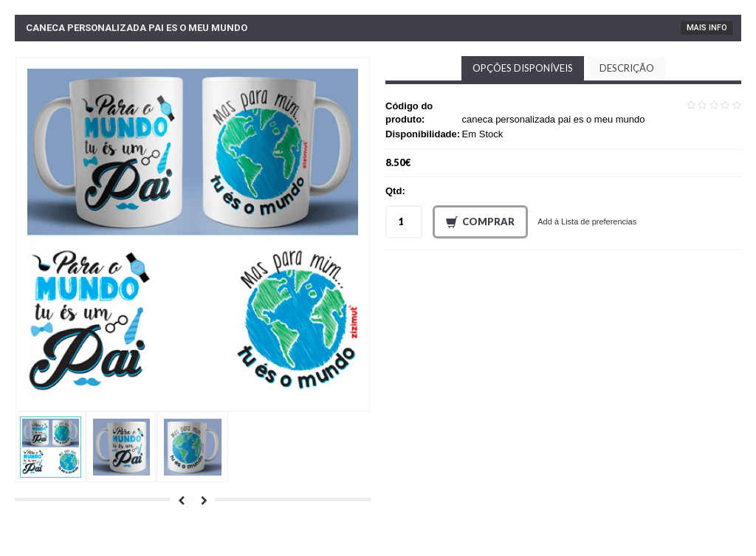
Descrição (627, 68)
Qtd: (395, 191)
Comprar (480, 222)
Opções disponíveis (523, 68)
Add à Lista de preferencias (587, 222)
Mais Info (707, 28)
